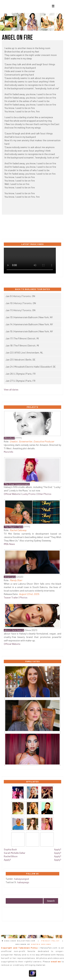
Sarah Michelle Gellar (15, 853)
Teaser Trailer (11, 597)
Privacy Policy (51, 941)
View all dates (11, 389)
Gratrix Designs (41, 944)
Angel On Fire (17, 38)
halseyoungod (21, 879)
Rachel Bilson (11, 856)
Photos (23, 597)
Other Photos (44, 494)
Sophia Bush (10, 849)
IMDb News (9, 544)
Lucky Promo (29, 494)
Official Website (12, 494)
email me (56, 961)
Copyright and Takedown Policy (19, 948)
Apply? (7, 860)
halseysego (23, 882)
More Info (8, 452)
